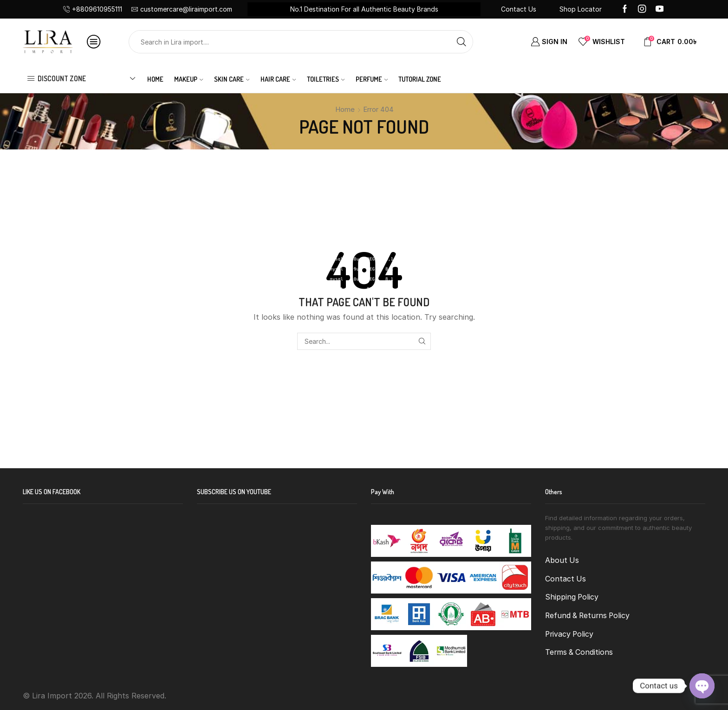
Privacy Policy (569, 634)
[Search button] (461, 42)
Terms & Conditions (579, 652)
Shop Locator (581, 9)
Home (155, 79)
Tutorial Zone (420, 79)
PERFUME (372, 79)
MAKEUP (188, 79)
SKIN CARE (232, 79)
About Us (562, 560)
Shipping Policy (572, 597)
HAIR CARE (278, 79)
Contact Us (519, 9)
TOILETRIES (326, 79)
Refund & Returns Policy (587, 616)
